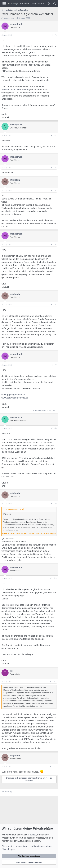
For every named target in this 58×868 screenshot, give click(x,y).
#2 (56, 135)
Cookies (32, 835)
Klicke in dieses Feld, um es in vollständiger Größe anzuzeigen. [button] (29, 533)
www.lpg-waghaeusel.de (13, 395)
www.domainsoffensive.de (15, 89)
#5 (56, 245)
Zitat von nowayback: (12, 510)
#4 (56, 191)
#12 (55, 766)
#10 (55, 578)
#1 (56, 35)
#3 (56, 168)
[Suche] (55, 4)
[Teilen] (52, 35)
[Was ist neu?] (49, 4)
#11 (55, 682)
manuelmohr (9, 18)
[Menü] (4, 4)
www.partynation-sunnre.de (15, 398)
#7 (56, 365)
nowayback (16, 125)
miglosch (15, 180)
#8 (56, 428)
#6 (56, 305)
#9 (56, 504)
